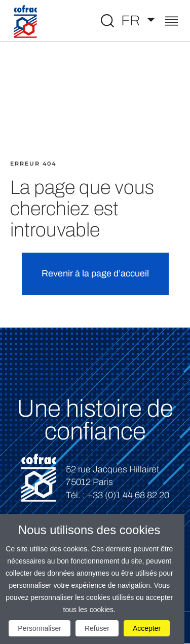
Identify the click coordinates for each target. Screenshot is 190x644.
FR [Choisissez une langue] (132, 21)
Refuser (97, 628)
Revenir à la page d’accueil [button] (95, 273)
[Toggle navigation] (172, 22)
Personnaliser (40, 628)
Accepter (147, 628)
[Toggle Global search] (107, 21)
